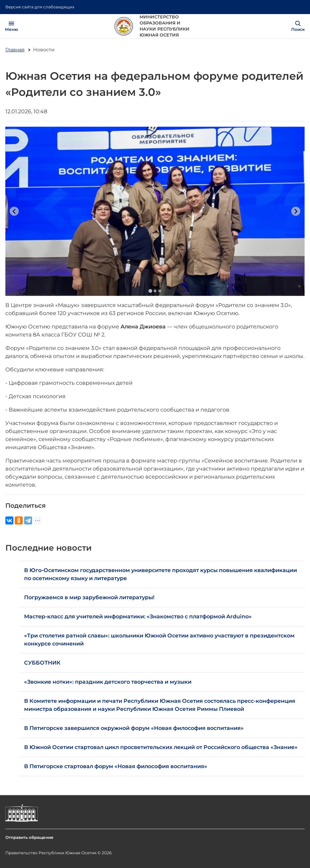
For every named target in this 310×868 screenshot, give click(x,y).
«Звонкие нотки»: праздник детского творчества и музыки (108, 682)
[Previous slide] (14, 211)
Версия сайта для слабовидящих (40, 7)
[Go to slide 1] (150, 291)
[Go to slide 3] (160, 291)
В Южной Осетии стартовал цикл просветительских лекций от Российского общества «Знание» (161, 747)
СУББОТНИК (42, 663)
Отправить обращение (29, 837)
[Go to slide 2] (155, 291)
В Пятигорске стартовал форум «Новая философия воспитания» (116, 766)
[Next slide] (296, 211)
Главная (15, 50)
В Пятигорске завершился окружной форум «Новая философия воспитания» (134, 728)
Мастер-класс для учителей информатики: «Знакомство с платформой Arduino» (138, 616)
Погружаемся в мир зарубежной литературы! (89, 597)
